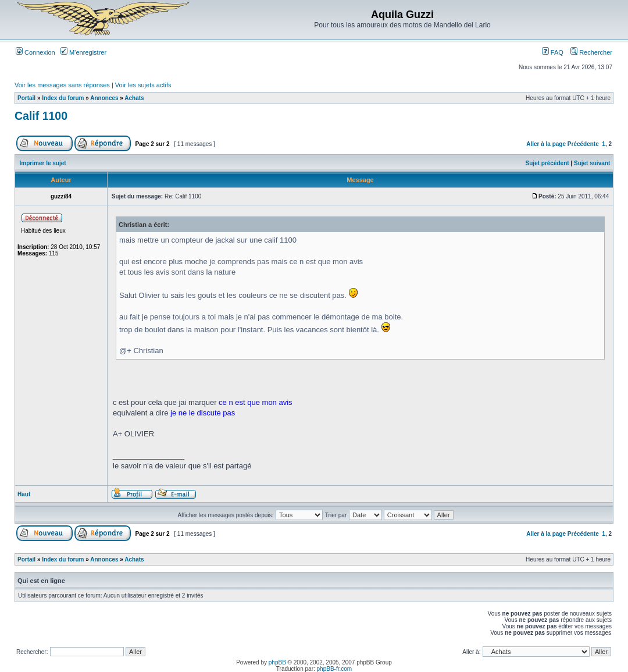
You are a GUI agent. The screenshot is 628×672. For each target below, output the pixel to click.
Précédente (583, 144)
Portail (26, 98)
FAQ (553, 52)
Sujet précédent (547, 163)
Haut (24, 494)
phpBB (277, 662)
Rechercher (591, 52)
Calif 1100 (41, 116)
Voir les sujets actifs (143, 85)
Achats (134, 98)
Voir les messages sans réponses (62, 85)
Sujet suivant (592, 163)
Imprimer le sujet (43, 163)
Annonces (104, 98)
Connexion (35, 52)
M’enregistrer (83, 52)
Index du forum (63, 98)
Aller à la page (546, 144)
